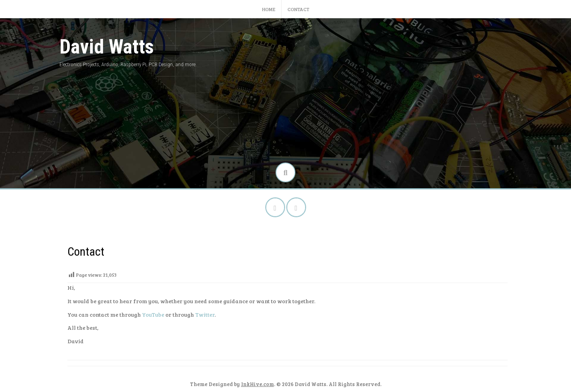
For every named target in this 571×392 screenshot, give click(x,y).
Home (269, 9)
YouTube (153, 315)
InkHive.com (258, 384)
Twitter (205, 315)
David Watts (107, 47)
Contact (298, 9)
